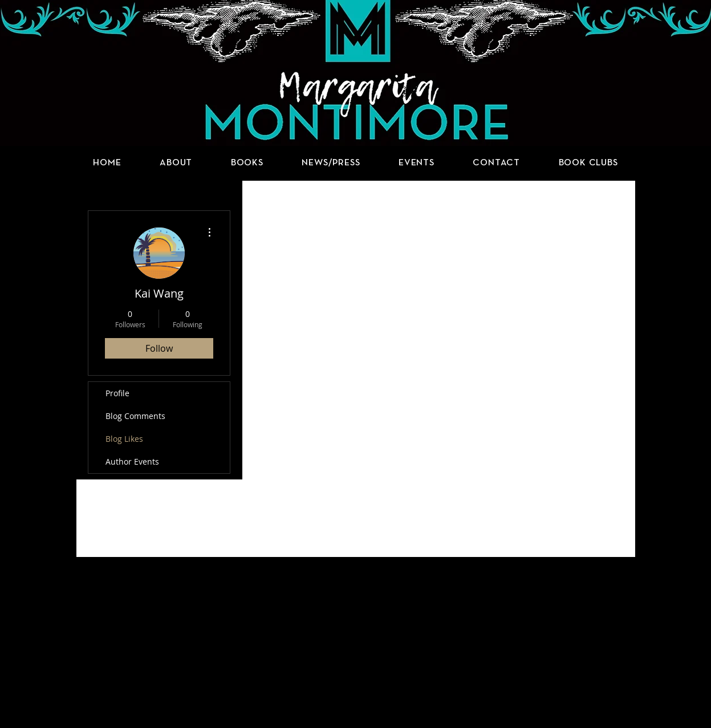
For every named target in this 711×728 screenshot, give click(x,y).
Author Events (132, 461)
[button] (247, 163)
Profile (117, 393)
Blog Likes (124, 439)
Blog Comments (135, 416)
